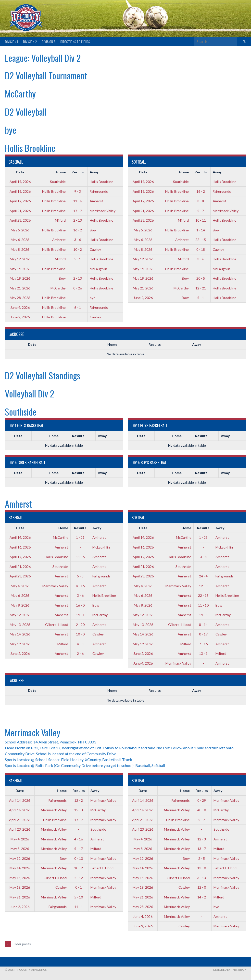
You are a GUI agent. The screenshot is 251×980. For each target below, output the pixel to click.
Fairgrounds (99, 191)
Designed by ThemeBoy (230, 970)
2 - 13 (78, 220)
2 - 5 (202, 858)
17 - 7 (78, 211)
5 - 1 (78, 259)
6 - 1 (78, 307)
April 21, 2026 (20, 211)
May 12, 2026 (20, 259)
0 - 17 (203, 634)
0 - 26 (78, 288)
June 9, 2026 (20, 317)
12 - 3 (203, 586)
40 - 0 (202, 810)
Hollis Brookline (30, 148)
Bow (93, 230)
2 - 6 (80, 653)
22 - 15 (201, 240)
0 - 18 (201, 249)
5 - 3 (80, 576)
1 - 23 (203, 537)
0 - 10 (79, 858)
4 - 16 (80, 586)
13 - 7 (202, 849)
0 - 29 (202, 800)
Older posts (18, 944)
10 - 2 (78, 249)
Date (20, 172)
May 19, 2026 (20, 278)
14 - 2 (202, 897)
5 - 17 (79, 849)
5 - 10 (79, 897)
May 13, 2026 (20, 625)
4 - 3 (80, 644)
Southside (58, 182)
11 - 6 (78, 201)
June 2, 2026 (143, 298)
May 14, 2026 (20, 269)
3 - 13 (202, 878)
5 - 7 (201, 211)
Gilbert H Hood (57, 625)
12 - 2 (79, 800)
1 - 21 (80, 537)
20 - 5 (201, 278)
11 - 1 (79, 907)
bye (11, 130)
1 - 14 (201, 230)
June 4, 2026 (20, 307)
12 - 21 (201, 288)
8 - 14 (203, 625)
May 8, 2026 (20, 249)
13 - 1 (203, 653)
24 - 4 (203, 576)
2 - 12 (79, 878)
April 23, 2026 (20, 220)
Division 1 (12, 42)
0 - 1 (79, 887)
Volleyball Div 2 (30, 393)
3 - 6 (78, 240)
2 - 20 (80, 625)
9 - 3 (78, 191)
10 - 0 (80, 634)
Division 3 (49, 42)
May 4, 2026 (20, 586)
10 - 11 (201, 220)
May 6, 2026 (20, 240)
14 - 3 (203, 615)
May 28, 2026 (20, 298)
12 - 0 (202, 887)
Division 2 (30, 42)
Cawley (95, 249)
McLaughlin (98, 269)
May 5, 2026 (20, 230)
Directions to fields (75, 42)
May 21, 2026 (20, 288)
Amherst (96, 201)
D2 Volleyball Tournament (46, 75)
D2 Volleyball (26, 112)
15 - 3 (79, 810)
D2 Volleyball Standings (43, 375)
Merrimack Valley (103, 211)
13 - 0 (202, 868)
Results (78, 172)
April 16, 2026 (20, 191)
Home (61, 172)
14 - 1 (80, 615)
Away (94, 172)
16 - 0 (80, 605)
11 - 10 (203, 605)
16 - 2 (78, 230)
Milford (60, 220)
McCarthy (20, 93)
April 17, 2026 (20, 201)
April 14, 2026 (20, 182)
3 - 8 (201, 201)
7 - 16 (203, 644)
